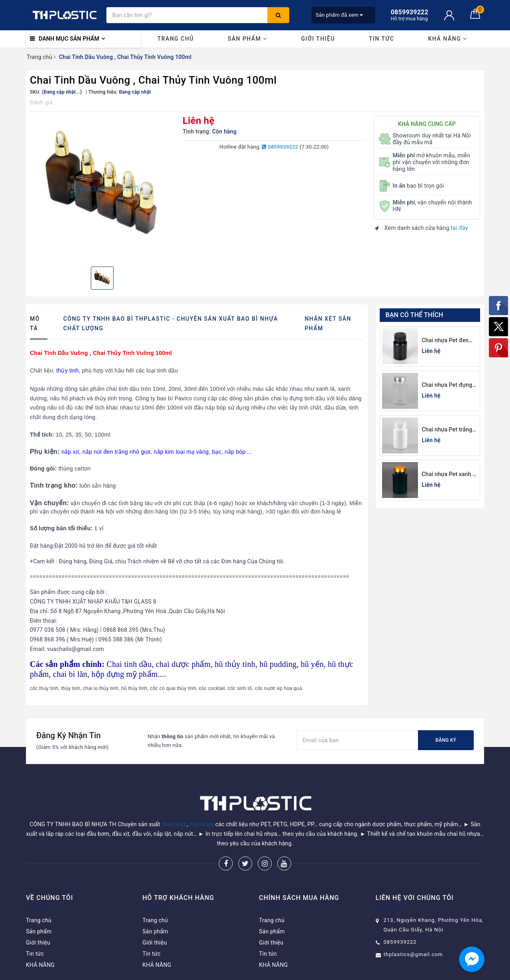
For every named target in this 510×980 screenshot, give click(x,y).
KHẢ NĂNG (447, 39)
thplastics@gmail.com (413, 954)
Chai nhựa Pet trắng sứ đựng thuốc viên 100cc (447, 430)
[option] (102, 188)
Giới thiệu (318, 39)
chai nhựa (174, 824)
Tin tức (382, 39)
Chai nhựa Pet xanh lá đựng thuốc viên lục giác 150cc (450, 475)
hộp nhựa (202, 824)
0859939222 (280, 147)
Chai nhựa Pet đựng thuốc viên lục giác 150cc (447, 385)
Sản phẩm (247, 39)
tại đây (459, 228)
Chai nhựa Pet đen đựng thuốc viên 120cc (445, 341)
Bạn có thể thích (415, 315)
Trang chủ (176, 39)
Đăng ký (446, 740)
